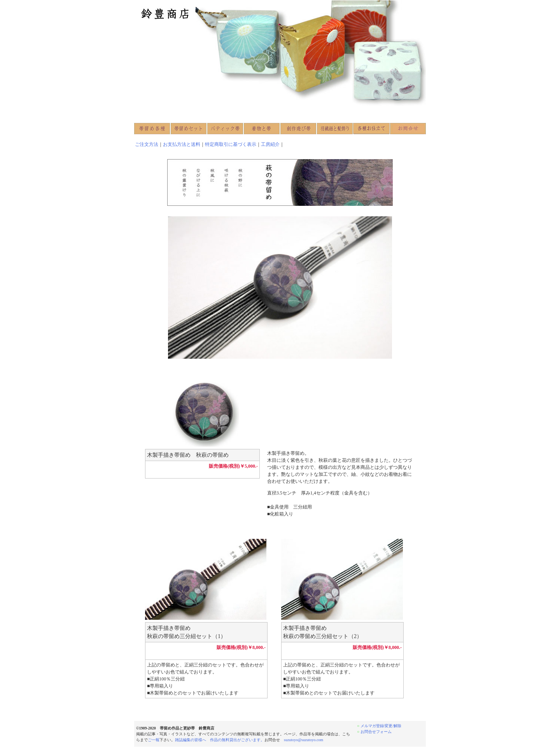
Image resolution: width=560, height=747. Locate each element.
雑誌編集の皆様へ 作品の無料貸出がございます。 (220, 740)
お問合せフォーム (376, 732)
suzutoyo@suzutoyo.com (304, 740)
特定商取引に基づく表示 (231, 144)
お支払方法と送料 (182, 144)
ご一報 (154, 740)
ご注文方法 (147, 144)
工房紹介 (270, 144)
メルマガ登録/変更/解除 (381, 726)
